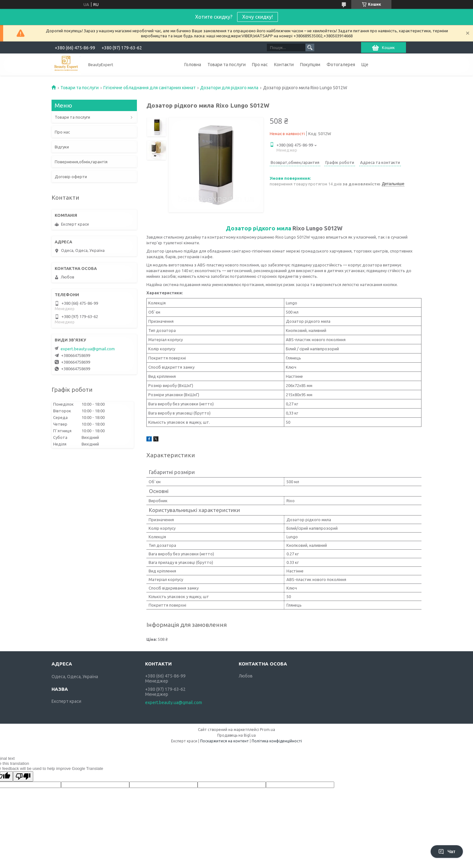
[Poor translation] (23, 776)
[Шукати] (310, 47)
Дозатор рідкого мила (258, 228)
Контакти (284, 65)
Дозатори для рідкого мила (229, 88)
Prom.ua (267, 730)
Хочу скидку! (258, 17)
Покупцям (310, 65)
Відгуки (62, 147)
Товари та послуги (227, 65)
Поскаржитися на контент (224, 741)
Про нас (260, 65)
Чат (447, 852)
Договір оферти (71, 177)
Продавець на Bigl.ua (236, 735)
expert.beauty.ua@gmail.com (88, 349)
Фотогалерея (341, 65)
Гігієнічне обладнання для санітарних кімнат (150, 88)
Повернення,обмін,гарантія (81, 162)
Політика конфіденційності (277, 741)
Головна (193, 65)
